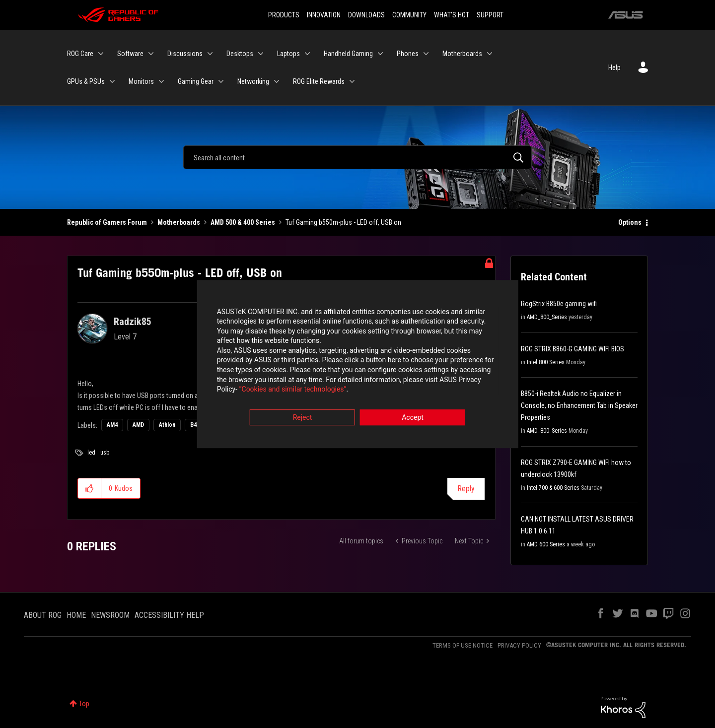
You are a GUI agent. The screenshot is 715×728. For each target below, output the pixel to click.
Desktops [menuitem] (240, 54)
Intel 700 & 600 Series (553, 488)
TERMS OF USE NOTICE (463, 645)
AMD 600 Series (546, 544)
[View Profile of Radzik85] (133, 322)
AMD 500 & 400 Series (243, 222)
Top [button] (84, 704)
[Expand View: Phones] (426, 54)
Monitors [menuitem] (141, 81)
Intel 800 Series (546, 362)
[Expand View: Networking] (277, 81)
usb (105, 453)
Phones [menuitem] (408, 54)
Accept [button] (413, 419)
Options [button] (630, 222)
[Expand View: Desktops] (261, 54)
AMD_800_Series (547, 317)
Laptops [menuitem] (288, 54)
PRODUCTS (284, 15)
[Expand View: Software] (151, 54)
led (91, 453)
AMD (138, 425)
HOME (76, 615)
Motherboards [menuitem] (462, 54)
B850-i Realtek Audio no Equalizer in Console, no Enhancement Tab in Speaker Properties (579, 405)
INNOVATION (324, 15)
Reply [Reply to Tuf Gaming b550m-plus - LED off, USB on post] (466, 489)
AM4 (112, 425)
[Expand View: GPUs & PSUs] (112, 81)
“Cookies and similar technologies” (292, 391)
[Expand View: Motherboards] (490, 54)
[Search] (357, 157)
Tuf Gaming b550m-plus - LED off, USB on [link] (343, 222)
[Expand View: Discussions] (210, 54)
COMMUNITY (409, 15)
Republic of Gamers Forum (107, 222)
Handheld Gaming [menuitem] (348, 54)
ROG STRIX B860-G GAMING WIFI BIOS (572, 349)
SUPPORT (490, 15)
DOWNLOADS (366, 15)
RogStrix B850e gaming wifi (559, 304)
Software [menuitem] (130, 54)
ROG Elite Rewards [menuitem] (319, 81)
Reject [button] (303, 419)
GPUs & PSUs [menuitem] (86, 81)
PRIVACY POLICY (519, 645)
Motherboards (179, 222)
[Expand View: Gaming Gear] (221, 81)
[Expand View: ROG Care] (101, 54)
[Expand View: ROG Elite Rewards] (352, 81)
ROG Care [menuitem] (80, 54)
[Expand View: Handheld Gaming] (380, 54)
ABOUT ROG (43, 615)
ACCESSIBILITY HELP (169, 615)
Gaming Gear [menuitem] (196, 81)
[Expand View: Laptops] (307, 54)
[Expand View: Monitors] (161, 81)
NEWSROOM (110, 615)
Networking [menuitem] (253, 81)
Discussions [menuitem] (185, 54)
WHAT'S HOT (452, 15)
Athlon (167, 425)
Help (614, 67)
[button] (90, 488)
